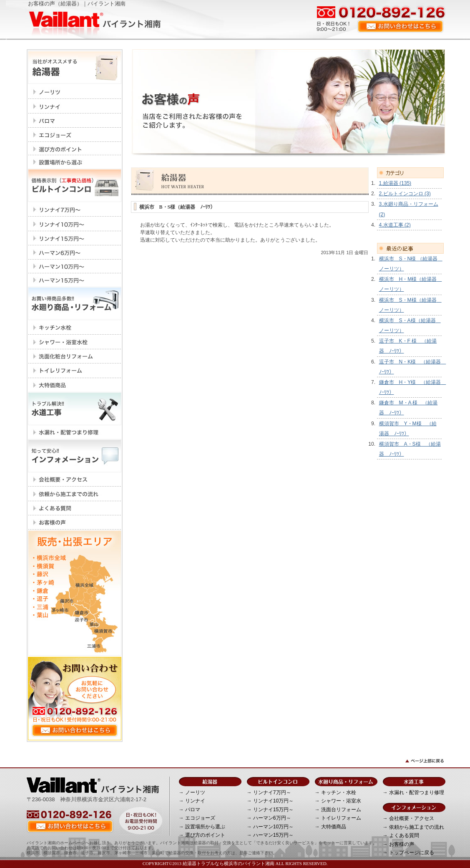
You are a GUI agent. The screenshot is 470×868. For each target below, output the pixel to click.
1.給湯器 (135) (395, 183)
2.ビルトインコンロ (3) (405, 194)
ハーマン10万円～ (75, 266)
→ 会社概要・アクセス (408, 818)
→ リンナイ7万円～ (269, 792)
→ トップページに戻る (408, 853)
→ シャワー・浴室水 (338, 801)
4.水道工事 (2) (395, 225)
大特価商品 (75, 385)
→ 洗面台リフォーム (338, 810)
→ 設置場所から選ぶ (202, 827)
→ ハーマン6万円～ (269, 818)
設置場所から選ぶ (75, 162)
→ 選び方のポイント (202, 835)
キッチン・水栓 (75, 327)
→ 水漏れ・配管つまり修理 (413, 792)
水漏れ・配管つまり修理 (75, 432)
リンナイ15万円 (75, 238)
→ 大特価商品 (331, 827)
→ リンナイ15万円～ (270, 810)
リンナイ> (75, 106)
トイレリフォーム (75, 371)
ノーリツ (75, 91)
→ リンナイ (192, 801)
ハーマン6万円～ (75, 252)
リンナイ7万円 (75, 209)
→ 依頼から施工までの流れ (413, 827)
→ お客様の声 (398, 844)
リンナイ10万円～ (75, 224)
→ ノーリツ (192, 792)
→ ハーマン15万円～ (270, 835)
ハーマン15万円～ (75, 280)
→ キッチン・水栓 (336, 792)
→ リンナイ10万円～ (270, 801)
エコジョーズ (75, 135)
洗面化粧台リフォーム (75, 356)
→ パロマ (190, 810)
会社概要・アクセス (75, 479)
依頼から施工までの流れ (75, 494)
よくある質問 (75, 508)
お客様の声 (75, 522)
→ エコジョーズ (197, 818)
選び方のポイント (75, 149)
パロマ (75, 121)
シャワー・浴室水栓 (75, 342)
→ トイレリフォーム (338, 818)
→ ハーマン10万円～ (270, 827)
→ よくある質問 (401, 835)
